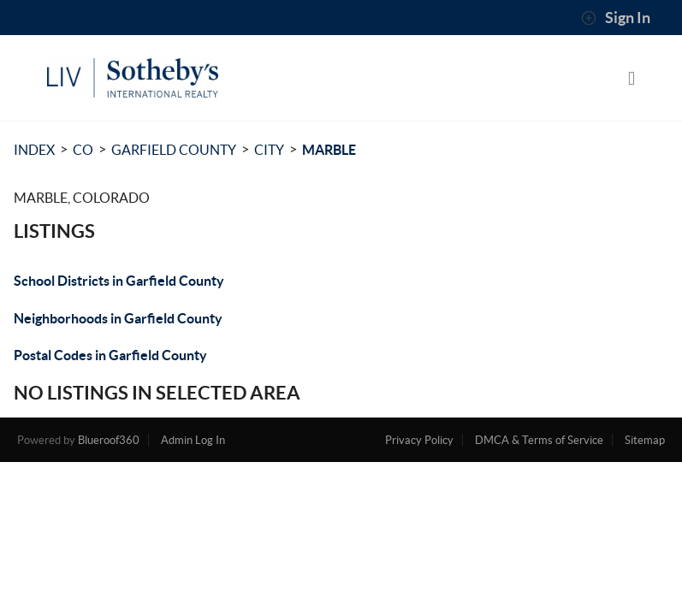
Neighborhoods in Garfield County (118, 318)
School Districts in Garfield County (119, 281)
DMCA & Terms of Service (539, 440)
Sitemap (645, 440)
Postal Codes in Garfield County (110, 355)
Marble (329, 150)
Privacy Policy (419, 440)
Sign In (616, 18)
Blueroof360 (109, 440)
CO (83, 150)
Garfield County (174, 150)
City (269, 150)
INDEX (34, 150)
